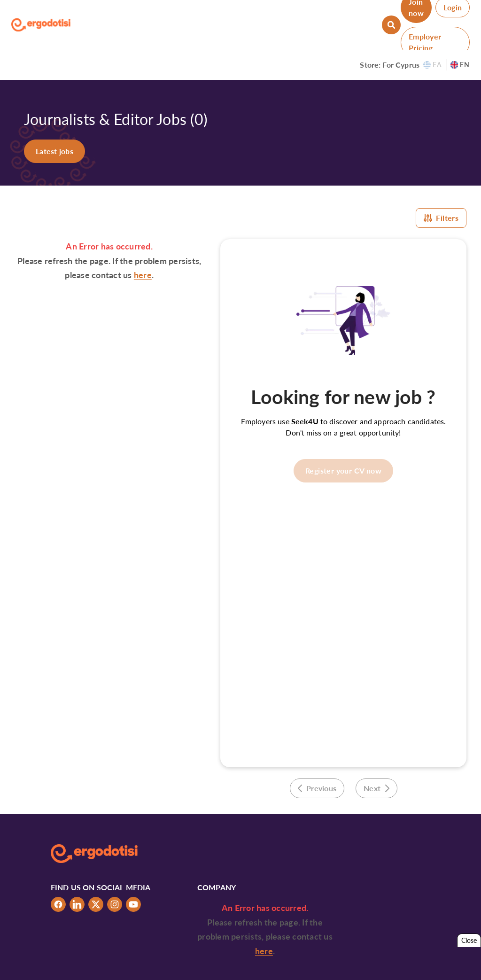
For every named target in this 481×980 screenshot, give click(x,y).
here (143, 275)
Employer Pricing (425, 42)
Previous (317, 788)
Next (376, 788)
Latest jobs (54, 151)
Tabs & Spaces (413, 965)
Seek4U (305, 421)
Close (469, 940)
